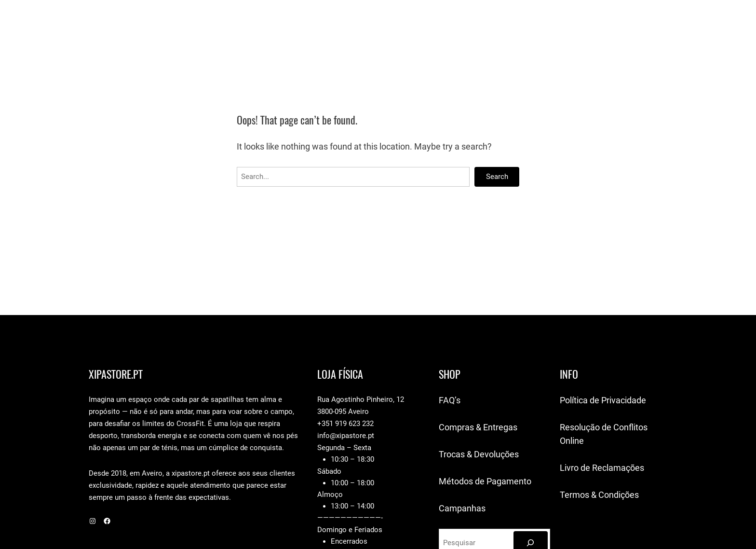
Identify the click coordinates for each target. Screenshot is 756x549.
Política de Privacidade (603, 400)
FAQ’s (450, 400)
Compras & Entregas (478, 427)
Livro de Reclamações (602, 468)
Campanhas (462, 508)
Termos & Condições (599, 495)
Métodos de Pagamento (485, 481)
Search (497, 177)
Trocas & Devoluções (479, 454)
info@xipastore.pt (346, 436)
